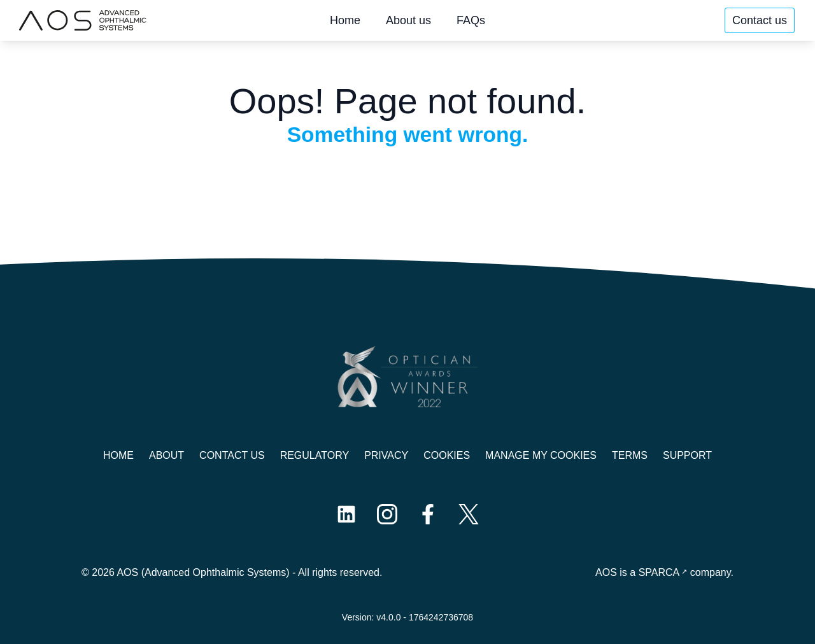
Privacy (386, 455)
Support (687, 455)
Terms (630, 455)
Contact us (760, 20)
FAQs (471, 20)
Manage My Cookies (541, 455)
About (167, 455)
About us (408, 20)
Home (345, 20)
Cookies (447, 455)
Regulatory (315, 455)
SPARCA (659, 572)
